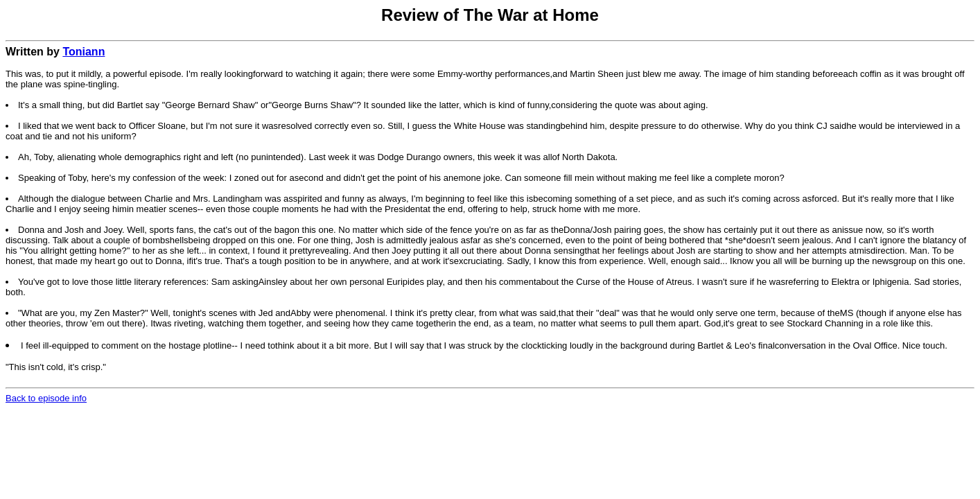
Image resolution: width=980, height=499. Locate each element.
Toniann (84, 52)
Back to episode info (46, 398)
